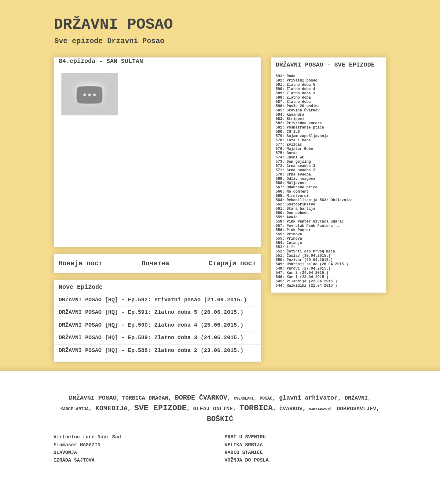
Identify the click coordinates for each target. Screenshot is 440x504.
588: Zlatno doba (293, 98)
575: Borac (287, 153)
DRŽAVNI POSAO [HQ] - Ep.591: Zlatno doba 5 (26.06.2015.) (151, 312)
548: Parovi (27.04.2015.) (303, 269)
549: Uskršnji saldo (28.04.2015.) (312, 264)
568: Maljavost (291, 183)
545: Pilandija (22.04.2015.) (306, 281)
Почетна (155, 263)
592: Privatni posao (297, 81)
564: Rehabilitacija (297, 200)
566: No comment (292, 192)
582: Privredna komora (299, 123)
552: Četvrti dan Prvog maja (305, 252)
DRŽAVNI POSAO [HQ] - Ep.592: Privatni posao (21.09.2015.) (153, 300)
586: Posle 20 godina (298, 106)
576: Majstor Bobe (294, 149)
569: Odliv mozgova (295, 179)
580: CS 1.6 (288, 132)
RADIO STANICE (244, 453)
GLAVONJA (65, 453)
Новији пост (81, 263)
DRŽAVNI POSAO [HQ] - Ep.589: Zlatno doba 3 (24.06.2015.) (151, 338)
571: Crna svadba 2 (295, 170)
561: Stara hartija (295, 209)
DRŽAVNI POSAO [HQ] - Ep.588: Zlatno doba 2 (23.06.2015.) (151, 350)
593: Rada (286, 76)
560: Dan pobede (292, 213)
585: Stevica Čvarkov (298, 111)
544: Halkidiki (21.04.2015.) (306, 286)
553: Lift (286, 247)
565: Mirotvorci (292, 196)
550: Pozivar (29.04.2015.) (304, 260)
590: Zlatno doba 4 (295, 89)
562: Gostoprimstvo (295, 205)
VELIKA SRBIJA (244, 445)
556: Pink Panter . (295, 230)
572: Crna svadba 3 (295, 166)
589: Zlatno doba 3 (295, 93)
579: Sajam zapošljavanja (302, 136)
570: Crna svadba (293, 175)
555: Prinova (289, 234)
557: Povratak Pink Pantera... (308, 226)
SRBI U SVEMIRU (245, 437)
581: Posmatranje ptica (300, 128)
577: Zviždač (289, 145)
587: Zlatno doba (293, 102)
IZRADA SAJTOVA (74, 460)
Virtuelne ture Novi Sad (87, 437)
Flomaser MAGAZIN (77, 445)
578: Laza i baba (293, 140)
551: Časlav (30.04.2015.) (303, 256)
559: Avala (287, 217)
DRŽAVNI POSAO (113, 25)
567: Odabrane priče (297, 187)
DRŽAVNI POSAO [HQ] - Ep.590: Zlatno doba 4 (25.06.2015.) (151, 325)
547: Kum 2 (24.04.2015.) (302, 273)
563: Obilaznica (336, 200)
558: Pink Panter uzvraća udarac (310, 222)
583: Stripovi (290, 119)
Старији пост (232, 263)
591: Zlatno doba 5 (295, 85)
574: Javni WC (290, 158)
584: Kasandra (290, 115)
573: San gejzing (293, 162)
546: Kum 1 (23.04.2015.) (302, 277)
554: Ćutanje (289, 243)
